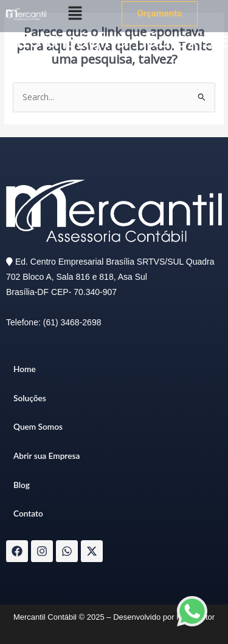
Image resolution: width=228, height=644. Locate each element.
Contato (28, 513)
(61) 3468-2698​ (72, 322)
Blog (22, 485)
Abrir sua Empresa (47, 456)
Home (25, 369)
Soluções (30, 398)
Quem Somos (38, 426)
